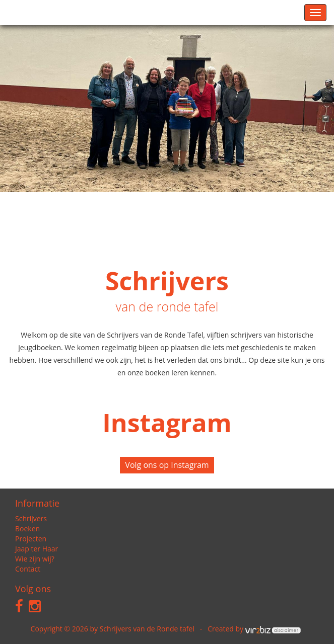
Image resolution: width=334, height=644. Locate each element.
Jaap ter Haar (37, 549)
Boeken (27, 529)
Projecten (31, 539)
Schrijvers (31, 518)
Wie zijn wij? (35, 559)
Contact (28, 569)
